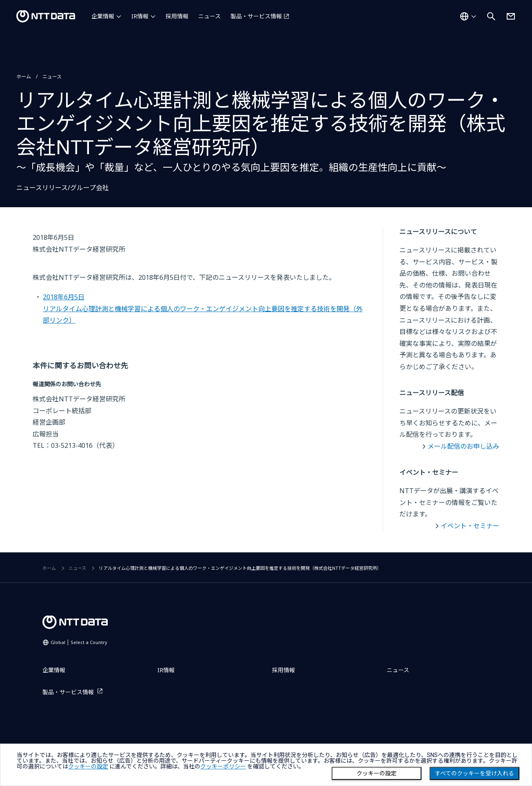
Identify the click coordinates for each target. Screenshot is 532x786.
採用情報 (177, 16)
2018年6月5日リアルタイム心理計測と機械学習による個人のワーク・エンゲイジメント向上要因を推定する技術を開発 (203, 309)
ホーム (24, 76)
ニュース (209, 16)
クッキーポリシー (223, 766)
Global (79, 642)
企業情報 (103, 16)
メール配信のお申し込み (463, 446)
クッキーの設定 (377, 773)
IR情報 (140, 16)
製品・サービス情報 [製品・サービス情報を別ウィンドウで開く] (256, 16)
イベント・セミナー (470, 526)
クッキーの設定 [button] (88, 766)
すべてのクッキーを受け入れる (474, 773)
